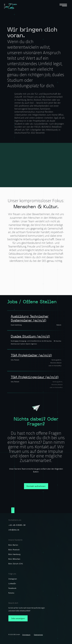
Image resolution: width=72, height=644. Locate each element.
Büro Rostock (14, 550)
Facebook (12, 588)
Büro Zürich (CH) (16, 564)
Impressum (26, 635)
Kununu (11, 593)
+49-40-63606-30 (17, 525)
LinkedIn (12, 584)
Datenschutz (38, 635)
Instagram (13, 579)
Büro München (14, 559)
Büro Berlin (13, 545)
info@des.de (14, 530)
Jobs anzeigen (18, 618)
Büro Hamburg (14, 554)
